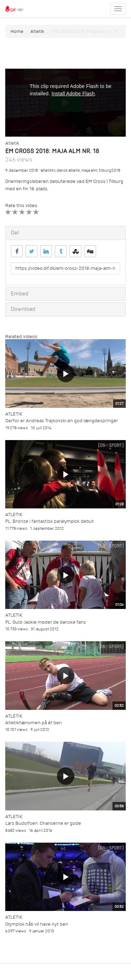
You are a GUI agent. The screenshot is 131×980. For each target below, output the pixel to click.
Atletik (37, 31)
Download (23, 309)
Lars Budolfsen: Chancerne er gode (43, 823)
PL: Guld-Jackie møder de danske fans (46, 622)
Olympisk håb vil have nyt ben (37, 924)
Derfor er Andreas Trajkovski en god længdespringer (62, 421)
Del (15, 233)
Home (17, 31)
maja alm (89, 170)
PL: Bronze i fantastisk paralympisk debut (49, 521)
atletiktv (48, 170)
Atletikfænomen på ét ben (34, 723)
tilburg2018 (110, 170)
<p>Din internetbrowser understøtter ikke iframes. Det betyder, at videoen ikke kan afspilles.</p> (65, 103)
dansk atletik (68, 170)
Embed (20, 294)
